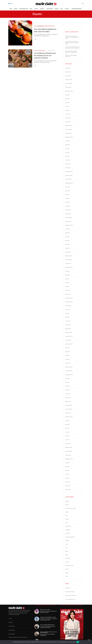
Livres (67, 544)
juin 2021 (67, 279)
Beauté (16, 9)
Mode (31, 9)
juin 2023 (67, 195)
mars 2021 (67, 290)
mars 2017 (68, 440)
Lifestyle (67, 541)
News (11, 9)
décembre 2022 (69, 218)
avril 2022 (67, 244)
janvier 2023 (68, 214)
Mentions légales (12, 634)
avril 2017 (67, 436)
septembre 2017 (69, 417)
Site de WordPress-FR (70, 599)
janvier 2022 (68, 252)
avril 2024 (67, 156)
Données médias (12, 626)
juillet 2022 (68, 233)
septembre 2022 (69, 225)
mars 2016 (67, 482)
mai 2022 (67, 241)
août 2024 (67, 141)
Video (66, 576)
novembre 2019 (69, 336)
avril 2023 (67, 202)
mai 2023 (67, 198)
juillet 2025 (68, 99)
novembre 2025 (69, 83)
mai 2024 (67, 152)
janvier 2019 (68, 363)
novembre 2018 (69, 371)
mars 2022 (68, 248)
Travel (66, 573)
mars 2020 (68, 321)
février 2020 (68, 325)
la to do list (68, 533)
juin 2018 (67, 382)
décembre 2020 (69, 298)
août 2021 (67, 271)
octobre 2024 (68, 133)
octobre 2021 (68, 264)
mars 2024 (68, 160)
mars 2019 (68, 359)
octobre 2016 (68, 455)
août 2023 (67, 187)
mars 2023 (68, 206)
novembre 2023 (69, 175)
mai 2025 (67, 106)
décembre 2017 (69, 405)
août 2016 (67, 463)
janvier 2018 (68, 401)
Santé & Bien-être (24, 9)
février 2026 (68, 72)
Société (36, 9)
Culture (67, 9)
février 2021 (68, 294)
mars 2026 (68, 68)
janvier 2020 (68, 329)
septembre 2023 (69, 183)
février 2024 (68, 164)
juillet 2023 (68, 191)
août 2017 (67, 421)
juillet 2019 (68, 352)
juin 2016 (67, 470)
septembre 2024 (69, 137)
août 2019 (67, 348)
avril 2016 (67, 478)
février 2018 (68, 398)
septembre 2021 (69, 267)
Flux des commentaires (71, 596)
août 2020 (68, 310)
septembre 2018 (69, 375)
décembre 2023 (69, 172)
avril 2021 (67, 287)
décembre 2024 (69, 126)
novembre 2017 (69, 409)
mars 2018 (68, 394)
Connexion (68, 588)
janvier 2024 (68, 168)
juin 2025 (67, 103)
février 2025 (68, 118)
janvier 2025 (68, 122)
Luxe (66, 548)
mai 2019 (67, 356)
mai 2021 (67, 283)
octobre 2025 (68, 87)
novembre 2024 (69, 129)
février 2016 (68, 486)
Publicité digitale (12, 630)
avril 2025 (67, 110)
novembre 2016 (69, 451)
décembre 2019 (69, 333)
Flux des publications (70, 592)
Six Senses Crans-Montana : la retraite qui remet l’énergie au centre (72, 43)
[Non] (90, 642)
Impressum (11, 622)
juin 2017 (67, 428)
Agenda (67, 501)
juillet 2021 (68, 275)
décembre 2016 (69, 447)
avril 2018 (67, 390)
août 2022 (67, 229)
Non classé (68, 558)
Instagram (68, 530)
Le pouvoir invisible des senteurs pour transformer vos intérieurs (73, 47)
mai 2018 (67, 386)
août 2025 (67, 95)
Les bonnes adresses (77, 9)
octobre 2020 (68, 306)
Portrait (42, 9)
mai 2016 (67, 474)
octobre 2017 (68, 413)
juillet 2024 (68, 145)
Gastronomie (49, 9)
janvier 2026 (68, 76)
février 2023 (68, 210)
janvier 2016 (68, 490)
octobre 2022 (68, 221)
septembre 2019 (69, 344)
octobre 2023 (68, 179)
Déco (62, 9)
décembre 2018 (69, 367)
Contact (10, 618)
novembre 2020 (69, 302)
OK (78, 642)
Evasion (57, 9)
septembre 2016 (69, 459)
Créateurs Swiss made (70, 508)
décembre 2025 (69, 80)
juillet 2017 (68, 424)
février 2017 (68, 444)
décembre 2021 (69, 256)
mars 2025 (68, 114)
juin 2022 (67, 237)
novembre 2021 (69, 260)
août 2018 (67, 379)
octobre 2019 (68, 340)
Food (35, 26)
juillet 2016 (68, 467)
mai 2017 (67, 432)
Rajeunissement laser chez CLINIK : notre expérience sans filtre (72, 37)
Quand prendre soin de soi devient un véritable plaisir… (71, 52)
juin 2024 (67, 149)
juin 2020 (67, 313)
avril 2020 (67, 317)
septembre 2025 (69, 91)
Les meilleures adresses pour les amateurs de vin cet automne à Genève (45, 55)
